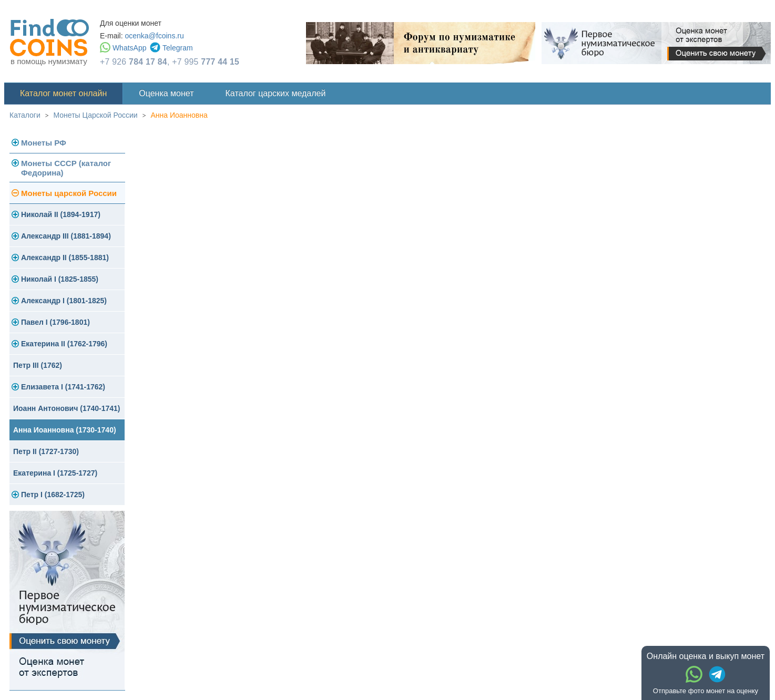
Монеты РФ (44, 143)
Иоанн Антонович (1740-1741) (67, 408)
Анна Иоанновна (179, 115)
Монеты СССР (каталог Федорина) (66, 168)
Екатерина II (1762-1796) (64, 344)
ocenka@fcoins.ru (154, 36)
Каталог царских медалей (276, 93)
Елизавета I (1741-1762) (63, 387)
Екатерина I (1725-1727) (55, 473)
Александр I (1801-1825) (64, 301)
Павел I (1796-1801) (55, 322)
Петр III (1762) (38, 365)
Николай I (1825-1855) (60, 279)
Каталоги (25, 115)
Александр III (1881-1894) (66, 236)
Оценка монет (166, 93)
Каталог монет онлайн (63, 93)
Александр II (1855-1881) (65, 258)
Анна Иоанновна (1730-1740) (65, 430)
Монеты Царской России (96, 115)
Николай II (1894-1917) (61, 214)
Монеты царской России (69, 193)
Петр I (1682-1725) (53, 495)
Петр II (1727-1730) (46, 451)
